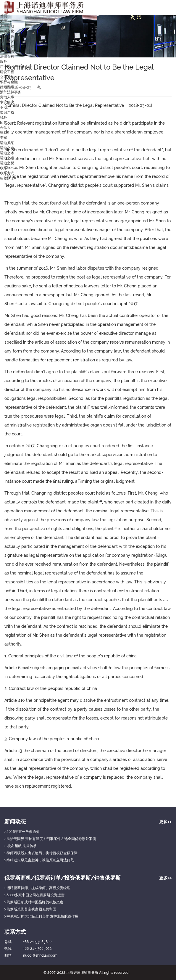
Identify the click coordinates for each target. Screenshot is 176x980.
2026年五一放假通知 (22, 832)
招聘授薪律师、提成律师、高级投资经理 (37, 888)
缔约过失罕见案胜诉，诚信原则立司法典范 (39, 860)
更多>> (165, 822)
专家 (4, 138)
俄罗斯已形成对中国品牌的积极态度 (34, 902)
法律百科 (7, 57)
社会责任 (7, 36)
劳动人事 (7, 97)
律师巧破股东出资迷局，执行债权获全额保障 (41, 853)
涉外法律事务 (11, 92)
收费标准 (7, 46)
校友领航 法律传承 (21, 846)
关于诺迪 (7, 26)
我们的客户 (9, 41)
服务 (4, 62)
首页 (4, 16)
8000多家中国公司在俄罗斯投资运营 (34, 895)
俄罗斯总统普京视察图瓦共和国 (30, 909)
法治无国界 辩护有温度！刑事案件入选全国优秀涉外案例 (50, 839)
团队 (4, 123)
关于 (4, 21)
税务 (4, 118)
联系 (4, 168)
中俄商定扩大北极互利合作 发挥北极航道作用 (41, 916)
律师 (4, 133)
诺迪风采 (7, 143)
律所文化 (7, 31)
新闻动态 (7, 52)
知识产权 (7, 112)
